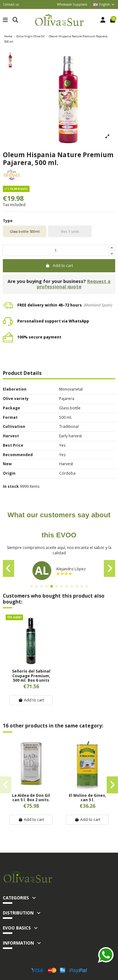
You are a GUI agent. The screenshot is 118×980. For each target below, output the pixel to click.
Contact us (11, 4)
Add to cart (59, 266)
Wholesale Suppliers (72, 4)
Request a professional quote (74, 284)
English (104, 4)
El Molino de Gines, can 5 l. (87, 798)
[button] (31, 586)
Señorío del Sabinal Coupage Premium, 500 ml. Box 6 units (31, 676)
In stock (11, 487)
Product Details (22, 374)
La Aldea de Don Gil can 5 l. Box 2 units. (31, 798)
